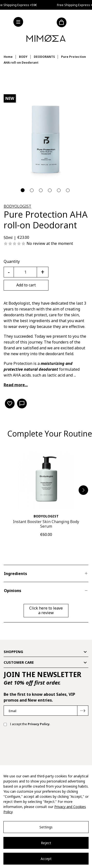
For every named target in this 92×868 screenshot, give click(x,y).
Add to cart (26, 285)
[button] (83, 490)
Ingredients (15, 574)
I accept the (27, 724)
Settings (46, 827)
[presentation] (41, 746)
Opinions (13, 591)
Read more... (16, 385)
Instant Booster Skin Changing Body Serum (46, 524)
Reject (46, 843)
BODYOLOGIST (18, 206)
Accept (46, 859)
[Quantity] (25, 272)
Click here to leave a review (46, 610)
